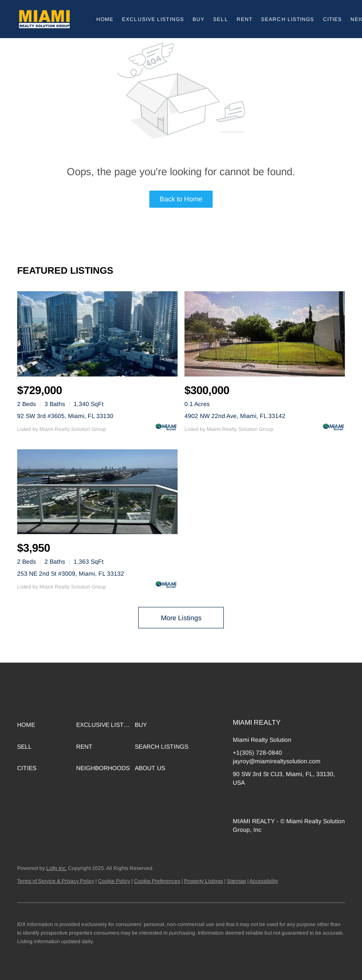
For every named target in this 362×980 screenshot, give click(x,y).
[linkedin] (239, 802)
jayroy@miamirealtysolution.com (277, 761)
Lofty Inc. (56, 868)
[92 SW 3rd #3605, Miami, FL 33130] (97, 334)
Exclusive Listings (153, 19)
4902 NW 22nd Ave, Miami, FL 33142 (235, 416)
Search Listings (288, 19)
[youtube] (308, 802)
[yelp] (273, 802)
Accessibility (264, 881)
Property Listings (203, 881)
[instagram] (291, 802)
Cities (333, 19)
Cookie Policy (114, 881)
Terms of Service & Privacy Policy (56, 881)
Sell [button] (220, 19)
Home (105, 19)
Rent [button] (245, 19)
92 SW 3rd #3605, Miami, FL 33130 (65, 416)
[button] (44, 19)
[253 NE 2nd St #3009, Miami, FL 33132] (97, 492)
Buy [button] (199, 19)
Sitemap (236, 881)
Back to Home (181, 199)
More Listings (181, 618)
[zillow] (256, 802)
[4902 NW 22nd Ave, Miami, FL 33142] (265, 334)
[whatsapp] (325, 802)
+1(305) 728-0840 (257, 753)
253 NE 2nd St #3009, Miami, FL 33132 (71, 574)
